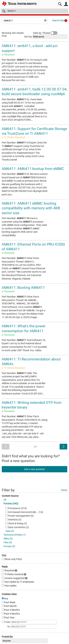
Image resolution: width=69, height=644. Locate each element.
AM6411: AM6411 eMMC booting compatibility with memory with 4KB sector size (31, 208)
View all (9, 531)
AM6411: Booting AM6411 (23, 288)
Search (60, 4)
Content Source (10, 496)
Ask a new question (34, 469)
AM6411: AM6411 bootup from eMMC (33, 169)
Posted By (7, 637)
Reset (64, 490)
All (5, 500)
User (66, 4)
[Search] (34, 11)
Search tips (58, 20)
